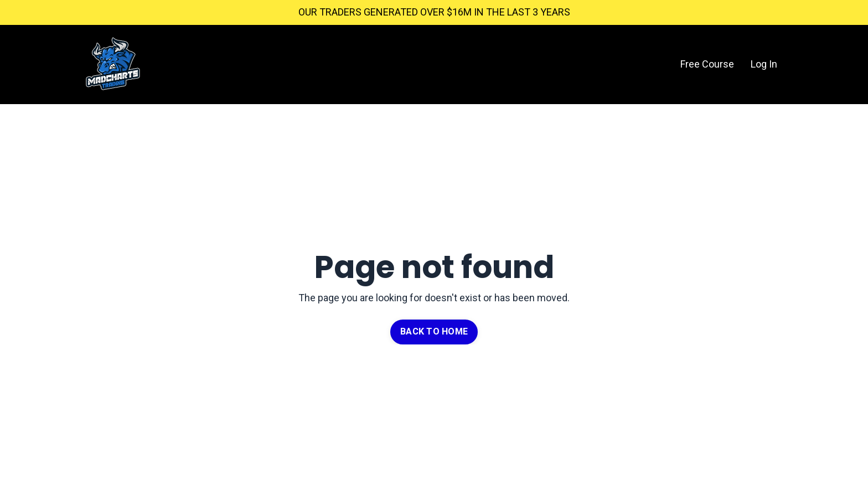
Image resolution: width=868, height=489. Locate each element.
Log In (764, 64)
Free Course (707, 64)
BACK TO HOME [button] (434, 331)
